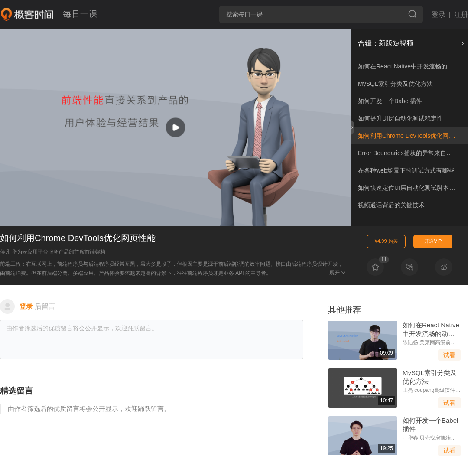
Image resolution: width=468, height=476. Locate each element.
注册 (461, 15)
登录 (439, 15)
